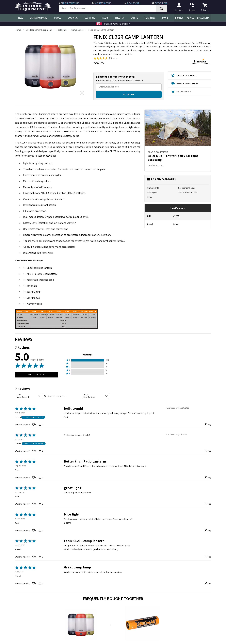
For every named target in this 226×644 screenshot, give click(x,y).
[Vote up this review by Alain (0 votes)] (34, 477)
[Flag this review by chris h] (208, 425)
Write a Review (37, 375)
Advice (190, 18)
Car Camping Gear (187, 188)
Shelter (120, 18)
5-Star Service (133, 3)
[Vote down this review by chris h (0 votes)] (41, 425)
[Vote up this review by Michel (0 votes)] (34, 583)
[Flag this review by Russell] (208, 557)
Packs (105, 18)
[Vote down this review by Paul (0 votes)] (41, 504)
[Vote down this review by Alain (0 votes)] (41, 477)
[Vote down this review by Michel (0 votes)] (41, 583)
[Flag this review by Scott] (208, 530)
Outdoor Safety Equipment (39, 30)
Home (18, 30)
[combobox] (28, 396)
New (21, 18)
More (165, 18)
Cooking (73, 18)
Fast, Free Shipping (103, 3)
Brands (179, 18)
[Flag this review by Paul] (208, 504)
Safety (134, 18)
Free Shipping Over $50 (185, 84)
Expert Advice (161, 3)
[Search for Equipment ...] (109, 8)
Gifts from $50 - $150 (188, 192)
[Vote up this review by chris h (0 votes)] (34, 425)
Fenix (150, 197)
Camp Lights (77, 30)
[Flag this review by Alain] (208, 477)
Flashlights (62, 30)
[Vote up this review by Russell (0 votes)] (34, 557)
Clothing (90, 18)
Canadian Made (38, 18)
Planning (150, 18)
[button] (88, 360)
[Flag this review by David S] (208, 451)
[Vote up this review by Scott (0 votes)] (34, 530)
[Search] (161, 8)
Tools (58, 18)
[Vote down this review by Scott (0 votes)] (41, 530)
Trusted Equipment (70, 3)
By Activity (203, 18)
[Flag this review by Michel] (208, 583)
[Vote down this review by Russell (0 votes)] (41, 557)
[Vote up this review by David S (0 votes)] (34, 451)
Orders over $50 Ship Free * (117, 24)
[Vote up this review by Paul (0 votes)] (34, 504)
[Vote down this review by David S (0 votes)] (41, 451)
